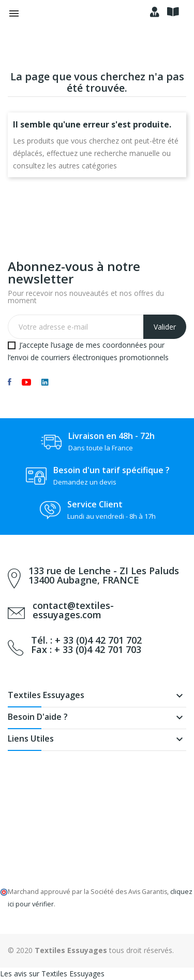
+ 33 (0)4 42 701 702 (98, 640)
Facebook (10, 382)
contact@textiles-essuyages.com (73, 610)
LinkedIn (45, 382)
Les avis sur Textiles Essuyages (52, 974)
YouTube (26, 382)
